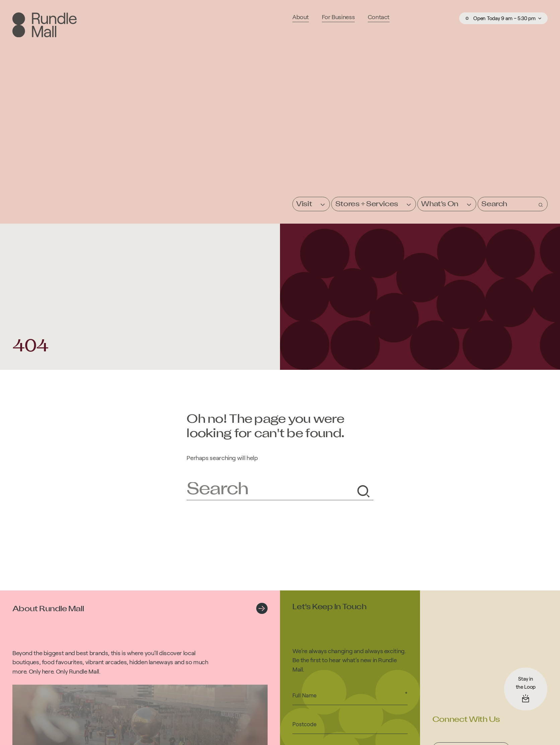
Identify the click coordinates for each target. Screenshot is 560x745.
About (301, 17)
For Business (338, 17)
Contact (379, 17)
